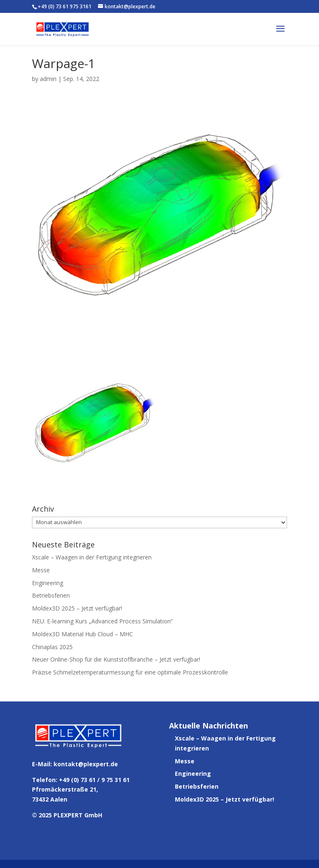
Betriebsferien (51, 595)
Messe (41, 570)
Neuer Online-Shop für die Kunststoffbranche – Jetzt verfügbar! (116, 659)
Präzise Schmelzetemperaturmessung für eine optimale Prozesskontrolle (130, 672)
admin (48, 79)
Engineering (48, 583)
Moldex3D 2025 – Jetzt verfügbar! (77, 608)
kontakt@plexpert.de (86, 764)
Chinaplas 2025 (52, 647)
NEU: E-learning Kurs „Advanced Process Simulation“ (102, 621)
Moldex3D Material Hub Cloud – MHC (82, 634)
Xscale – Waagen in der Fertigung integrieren (92, 557)
